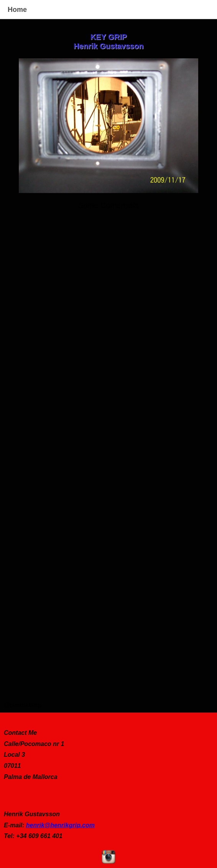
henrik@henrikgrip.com (60, 825)
